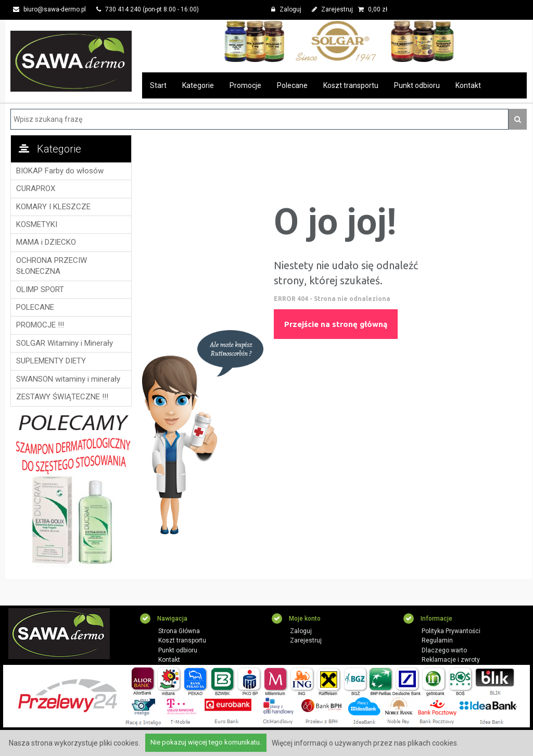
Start (158, 85)
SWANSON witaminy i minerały (68, 379)
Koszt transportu (351, 85)
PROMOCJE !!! (40, 325)
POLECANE (35, 307)
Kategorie (198, 85)
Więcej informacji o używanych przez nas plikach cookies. (365, 743)
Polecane (292, 85)
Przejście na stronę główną (336, 324)
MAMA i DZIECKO (46, 242)
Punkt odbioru (417, 85)
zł (373, 9)
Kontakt (468, 85)
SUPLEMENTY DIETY (51, 361)
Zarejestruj (332, 9)
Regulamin (437, 640)
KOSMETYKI (37, 224)
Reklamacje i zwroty (451, 660)
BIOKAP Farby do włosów (60, 171)
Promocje (245, 85)
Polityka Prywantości (451, 631)
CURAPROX (36, 188)
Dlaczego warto (444, 650)
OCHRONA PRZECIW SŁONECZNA (52, 266)
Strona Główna (179, 631)
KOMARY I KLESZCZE (53, 207)
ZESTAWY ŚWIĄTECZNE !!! (62, 397)
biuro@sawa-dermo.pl (49, 9)
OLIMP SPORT (40, 289)
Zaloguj (286, 9)
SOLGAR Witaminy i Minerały (65, 343)
